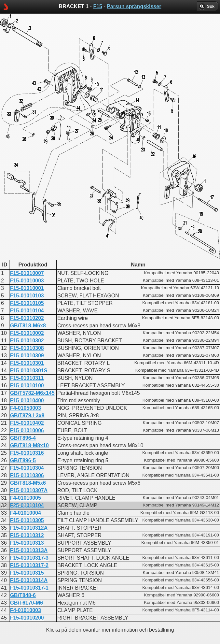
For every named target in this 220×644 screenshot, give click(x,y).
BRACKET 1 (90, 165)
